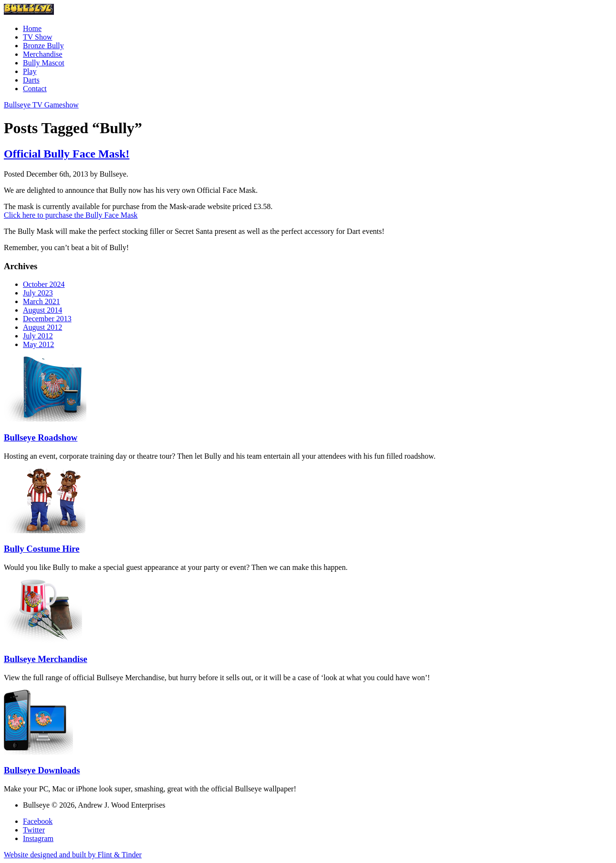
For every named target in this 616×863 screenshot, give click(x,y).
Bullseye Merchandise (46, 659)
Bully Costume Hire (42, 549)
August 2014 (42, 310)
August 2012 (42, 327)
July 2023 (38, 293)
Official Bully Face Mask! (67, 154)
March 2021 (42, 301)
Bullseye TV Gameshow (41, 105)
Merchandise (43, 54)
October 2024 (44, 284)
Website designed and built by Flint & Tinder (73, 855)
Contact (35, 89)
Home (32, 28)
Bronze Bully (43, 46)
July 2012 (38, 336)
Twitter (34, 830)
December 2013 (47, 319)
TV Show (38, 37)
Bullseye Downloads (42, 770)
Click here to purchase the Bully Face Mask (71, 215)
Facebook (38, 821)
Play (30, 71)
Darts (31, 80)
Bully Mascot (44, 63)
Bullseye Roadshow (41, 437)
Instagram (38, 838)
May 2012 (38, 344)
